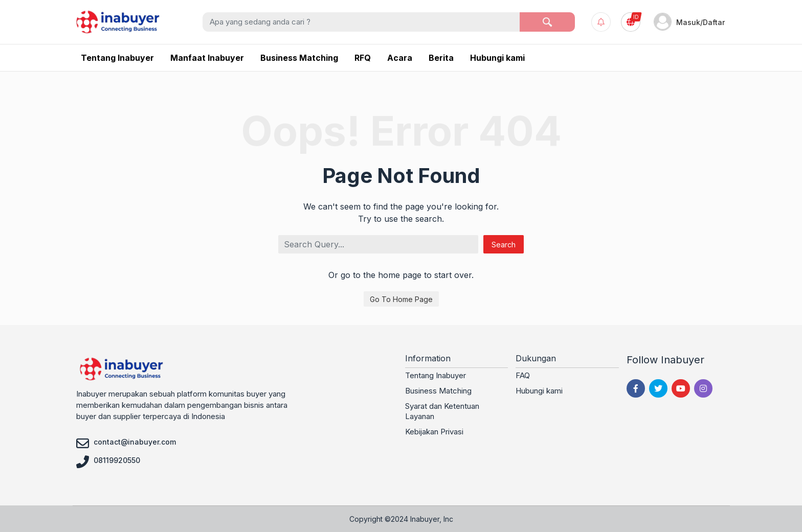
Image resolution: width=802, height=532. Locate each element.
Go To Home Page (401, 299)
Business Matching (438, 391)
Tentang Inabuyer (436, 375)
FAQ (523, 375)
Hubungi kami (539, 391)
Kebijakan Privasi (434, 432)
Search (504, 245)
